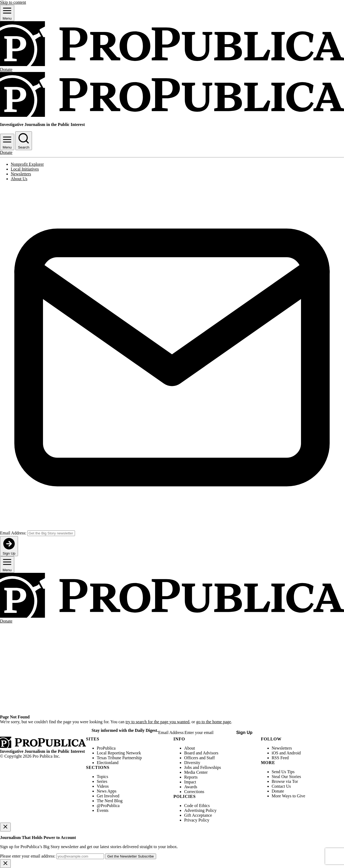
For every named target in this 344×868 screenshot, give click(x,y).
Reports (191, 777)
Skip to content (13, 2)
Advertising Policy (200, 810)
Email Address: (13, 533)
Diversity (192, 763)
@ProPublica (108, 806)
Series (102, 781)
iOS (275, 753)
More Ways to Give (289, 796)
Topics (102, 777)
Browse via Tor (285, 781)
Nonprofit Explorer (27, 164)
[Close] (5, 827)
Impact (190, 782)
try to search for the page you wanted (157, 722)
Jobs (188, 767)
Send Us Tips (283, 772)
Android (294, 753)
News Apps (107, 791)
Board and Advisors (201, 753)
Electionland (108, 763)
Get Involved (108, 796)
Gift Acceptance (198, 815)
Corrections (194, 792)
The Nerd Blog (110, 801)
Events (103, 810)
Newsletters (21, 174)
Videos (103, 786)
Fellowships (211, 767)
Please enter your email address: (28, 856)
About (189, 748)
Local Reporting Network (119, 753)
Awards (191, 787)
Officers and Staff (199, 758)
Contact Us (281, 786)
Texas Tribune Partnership (119, 758)
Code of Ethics (197, 806)
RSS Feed (280, 758)
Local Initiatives (25, 169)
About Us (19, 179)
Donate (278, 791)
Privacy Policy (197, 820)
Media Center (196, 772)
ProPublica (106, 748)
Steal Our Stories (286, 777)
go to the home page (214, 722)
